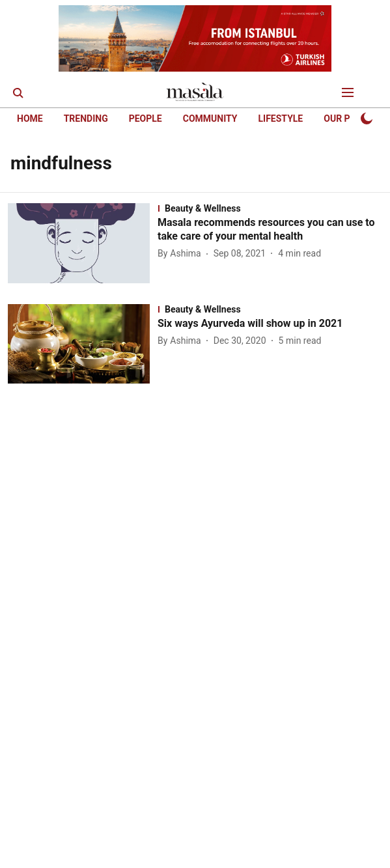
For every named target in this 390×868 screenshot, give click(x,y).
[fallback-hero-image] (83, 243)
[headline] (270, 230)
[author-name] (182, 254)
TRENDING (86, 119)
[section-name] (270, 208)
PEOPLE (146, 119)
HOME (30, 119)
